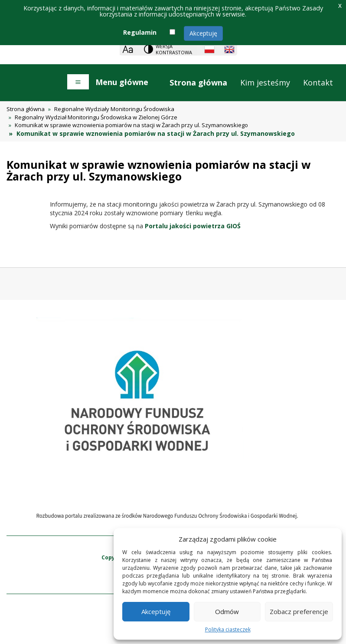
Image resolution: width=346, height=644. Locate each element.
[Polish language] (209, 49)
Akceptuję (203, 33)
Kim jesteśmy (265, 82)
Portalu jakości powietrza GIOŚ (193, 226)
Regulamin (140, 32)
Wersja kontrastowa (174, 49)
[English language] (229, 49)
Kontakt (318, 82)
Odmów (227, 611)
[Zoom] (128, 49)
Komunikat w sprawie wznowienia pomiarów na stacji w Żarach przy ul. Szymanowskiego (131, 125)
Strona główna (198, 82)
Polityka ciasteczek (228, 629)
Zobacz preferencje (299, 611)
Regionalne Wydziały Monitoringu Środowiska (114, 109)
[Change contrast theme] (169, 49)
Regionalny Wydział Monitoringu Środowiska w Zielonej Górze (96, 117)
